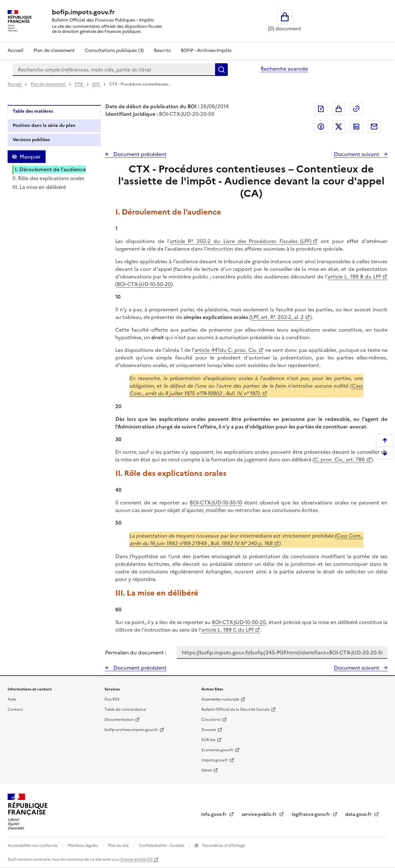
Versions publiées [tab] (31, 140)
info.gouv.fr (214, 814)
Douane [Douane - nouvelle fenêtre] (209, 730)
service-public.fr (260, 814)
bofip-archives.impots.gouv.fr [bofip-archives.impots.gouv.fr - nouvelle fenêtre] (131, 730)
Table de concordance (125, 709)
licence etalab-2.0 (136, 859)
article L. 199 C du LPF (227, 630)
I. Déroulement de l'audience (50, 169)
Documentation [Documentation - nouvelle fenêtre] (119, 720)
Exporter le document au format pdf (321, 109)
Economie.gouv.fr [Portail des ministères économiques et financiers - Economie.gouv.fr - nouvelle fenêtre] (217, 750)
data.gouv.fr (359, 814)
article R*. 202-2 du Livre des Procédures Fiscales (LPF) (241, 241)
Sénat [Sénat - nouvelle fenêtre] (207, 770)
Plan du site (119, 846)
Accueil (16, 50)
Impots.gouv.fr (215, 760)
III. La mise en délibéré (39, 187)
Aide (12, 699)
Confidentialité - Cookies (162, 846)
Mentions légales (83, 846)
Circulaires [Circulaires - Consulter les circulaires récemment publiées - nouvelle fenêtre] (211, 720)
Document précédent (139, 154)
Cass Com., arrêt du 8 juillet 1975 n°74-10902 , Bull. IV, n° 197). (246, 390)
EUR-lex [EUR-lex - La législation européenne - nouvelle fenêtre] (208, 740)
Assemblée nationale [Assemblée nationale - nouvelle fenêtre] (220, 699)
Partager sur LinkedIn (356, 127)
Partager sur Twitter (339, 127)
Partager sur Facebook (321, 127)
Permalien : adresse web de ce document (356, 109)
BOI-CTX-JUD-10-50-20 (144, 284)
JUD (97, 84)
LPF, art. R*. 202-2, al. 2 (277, 317)
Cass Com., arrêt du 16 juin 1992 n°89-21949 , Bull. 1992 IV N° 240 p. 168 (246, 540)
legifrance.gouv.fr (312, 814)
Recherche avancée (284, 69)
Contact (15, 709)
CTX (79, 84)
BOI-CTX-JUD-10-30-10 (216, 503)
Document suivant (357, 154)
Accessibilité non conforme (33, 846)
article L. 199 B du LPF (354, 277)
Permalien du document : (136, 653)
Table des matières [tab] (33, 111)
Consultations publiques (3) (114, 50)
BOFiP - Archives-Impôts (206, 50)
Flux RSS (112, 699)
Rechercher (221, 70)
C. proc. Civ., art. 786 (340, 459)
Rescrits (162, 50)
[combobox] (114, 70)
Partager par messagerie (374, 127)
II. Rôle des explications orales (48, 178)
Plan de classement (48, 84)
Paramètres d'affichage (223, 846)
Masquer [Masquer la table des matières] (30, 157)
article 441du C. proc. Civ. (226, 350)
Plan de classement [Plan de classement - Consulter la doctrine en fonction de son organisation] (54, 50)
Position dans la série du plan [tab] (44, 125)
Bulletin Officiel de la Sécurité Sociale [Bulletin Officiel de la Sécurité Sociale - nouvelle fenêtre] (236, 709)
